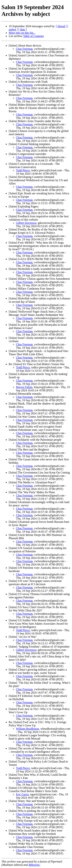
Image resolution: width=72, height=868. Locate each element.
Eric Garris (22, 794)
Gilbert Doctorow (26, 223)
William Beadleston (27, 729)
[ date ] (23, 29)
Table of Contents (34, 36)
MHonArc (34, 865)
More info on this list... (22, 33)
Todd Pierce (23, 170)
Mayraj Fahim (24, 387)
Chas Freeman (24, 49)
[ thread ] (61, 26)
